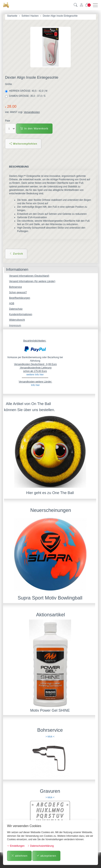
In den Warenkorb (34, 128)
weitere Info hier (35, 375)
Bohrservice (15, 287)
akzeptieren (46, 856)
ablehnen (19, 856)
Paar (8, 121)
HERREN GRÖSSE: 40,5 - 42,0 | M (27, 91)
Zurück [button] (16, 254)
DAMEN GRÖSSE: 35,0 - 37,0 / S (26, 96)
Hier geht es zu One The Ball (50, 493)
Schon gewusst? (18, 292)
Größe (8, 84)
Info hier (35, 385)
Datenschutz (16, 309)
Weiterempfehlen (23, 144)
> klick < (50, 737)
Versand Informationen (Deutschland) (29, 276)
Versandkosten (32, 112)
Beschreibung (19, 167)
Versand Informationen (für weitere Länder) (32, 281)
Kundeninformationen (21, 314)
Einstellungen (16, 846)
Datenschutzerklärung (41, 846)
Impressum (15, 325)
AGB (12, 303)
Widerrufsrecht (17, 320)
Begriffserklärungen (20, 298)
